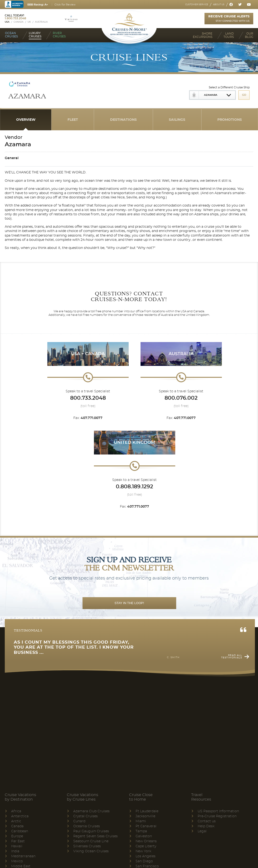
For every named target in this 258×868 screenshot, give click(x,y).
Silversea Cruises (87, 846)
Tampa (141, 831)
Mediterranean (23, 856)
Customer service (197, 5)
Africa (16, 811)
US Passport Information (218, 811)
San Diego (144, 861)
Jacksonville (145, 816)
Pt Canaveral (146, 826)
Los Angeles (146, 856)
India (15, 851)
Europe (17, 836)
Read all (232, 656)
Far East (18, 841)
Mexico (17, 861)
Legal (202, 831)
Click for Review (65, 5)
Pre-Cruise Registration (217, 816)
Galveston (144, 836)
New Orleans (146, 841)
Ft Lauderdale (147, 811)
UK (29, 22)
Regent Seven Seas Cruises (95, 836)
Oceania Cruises (87, 826)
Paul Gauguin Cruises (91, 831)
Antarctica (20, 816)
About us (219, 5)
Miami (141, 821)
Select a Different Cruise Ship (229, 87)
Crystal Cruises (85, 816)
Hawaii (17, 846)
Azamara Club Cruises (91, 811)
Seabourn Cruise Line (91, 841)
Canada (19, 22)
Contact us (207, 821)
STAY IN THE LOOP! (129, 603)
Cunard (79, 821)
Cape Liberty (146, 846)
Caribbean (20, 831)
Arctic (16, 821)
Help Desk (206, 826)
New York (143, 851)
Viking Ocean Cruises (91, 851)
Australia (41, 22)
